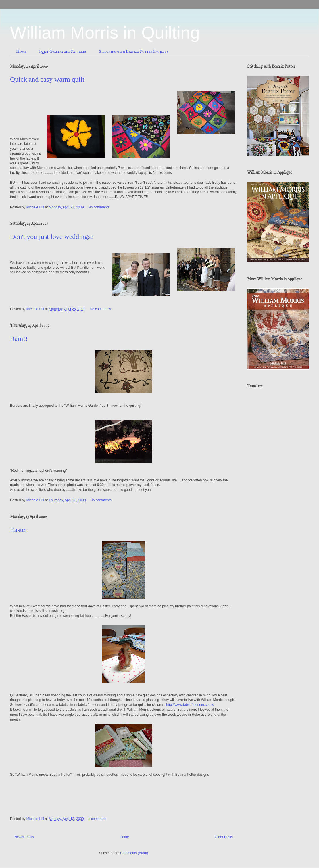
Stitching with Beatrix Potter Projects (133, 51)
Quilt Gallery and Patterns (63, 51)
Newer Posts (24, 837)
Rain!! (19, 339)
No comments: (100, 207)
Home (21, 51)
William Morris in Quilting (105, 33)
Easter (19, 530)
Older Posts (224, 837)
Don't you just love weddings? (52, 237)
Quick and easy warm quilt (47, 79)
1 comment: (98, 819)
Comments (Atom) (134, 853)
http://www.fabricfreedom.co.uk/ (190, 705)
